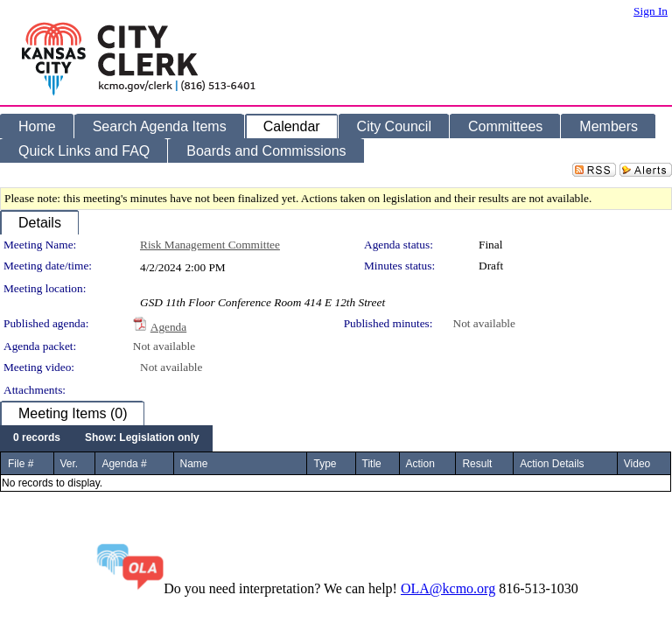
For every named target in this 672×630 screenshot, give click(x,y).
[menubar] (106, 438)
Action (420, 464)
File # (21, 464)
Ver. (70, 464)
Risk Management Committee (210, 245)
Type (325, 464)
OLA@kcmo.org (448, 588)
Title (372, 464)
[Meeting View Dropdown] (142, 438)
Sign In (651, 11)
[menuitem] (37, 438)
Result (477, 464)
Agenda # (124, 464)
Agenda (168, 327)
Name (194, 464)
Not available (484, 323)
